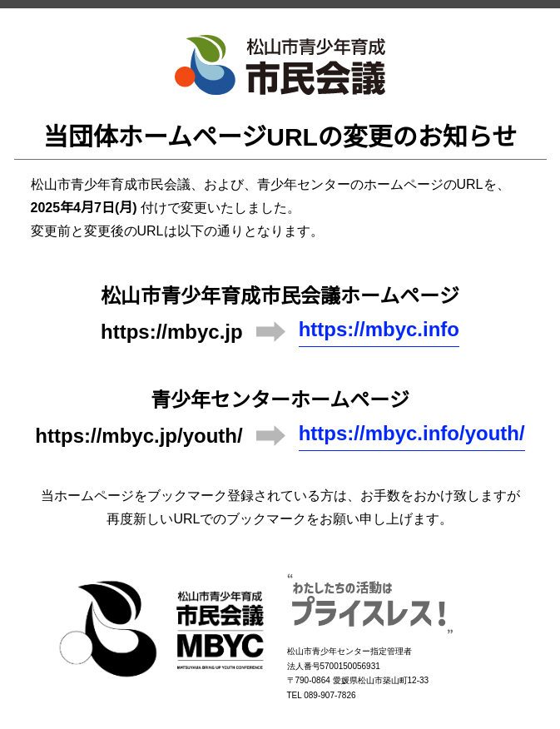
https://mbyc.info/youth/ (412, 433)
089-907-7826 (330, 695)
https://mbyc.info (379, 329)
